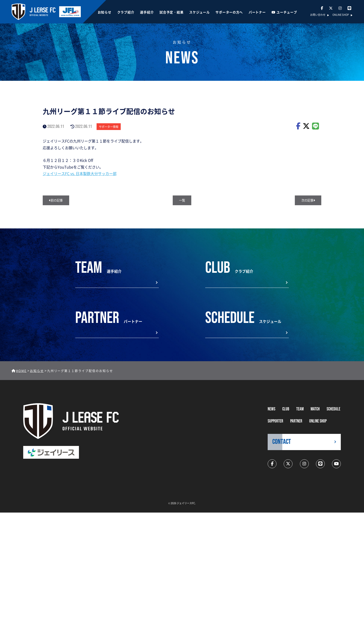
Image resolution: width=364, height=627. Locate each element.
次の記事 (307, 201)
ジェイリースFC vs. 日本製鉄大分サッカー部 (80, 173)
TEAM (300, 413)
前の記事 (57, 201)
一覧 (182, 201)
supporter (275, 425)
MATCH (315, 413)
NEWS (271, 413)
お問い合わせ (318, 15)
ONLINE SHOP (341, 15)
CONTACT (282, 445)
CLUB (286, 413)
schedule (333, 413)
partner (296, 425)
